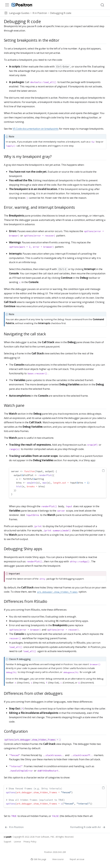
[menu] (7, 5)
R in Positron (40, 13)
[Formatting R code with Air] (88, 827)
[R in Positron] (14, 827)
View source (57, 859)
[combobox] (102, 5)
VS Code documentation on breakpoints (36, 129)
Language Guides (19, 13)
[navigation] (90, 13)
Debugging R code (61, 13)
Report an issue (76, 859)
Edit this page (38, 859)
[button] (6, 13)
